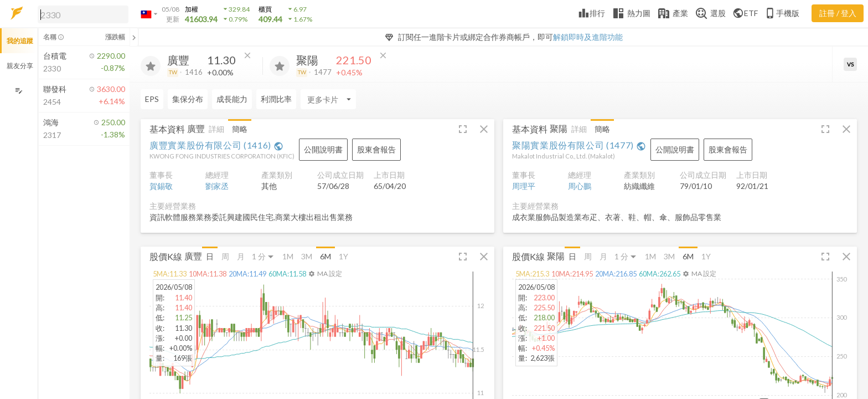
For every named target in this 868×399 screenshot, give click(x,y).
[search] (83, 14)
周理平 (524, 186)
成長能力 (232, 99)
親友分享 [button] (20, 66)
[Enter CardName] (328, 99)
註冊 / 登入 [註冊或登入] (838, 13)
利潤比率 (276, 99)
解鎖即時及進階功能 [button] (588, 37)
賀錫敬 (161, 186)
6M (325, 256)
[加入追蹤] (151, 66)
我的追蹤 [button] (20, 41)
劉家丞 (217, 186)
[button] (81, 14)
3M (307, 256)
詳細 (216, 129)
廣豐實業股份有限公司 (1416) (216, 145)
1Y (343, 256)
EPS (152, 99)
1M (288, 256)
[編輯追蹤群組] (19, 91)
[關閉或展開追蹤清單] (134, 37)
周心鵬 (580, 186)
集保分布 (188, 99)
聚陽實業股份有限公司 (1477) (579, 145)
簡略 (240, 129)
